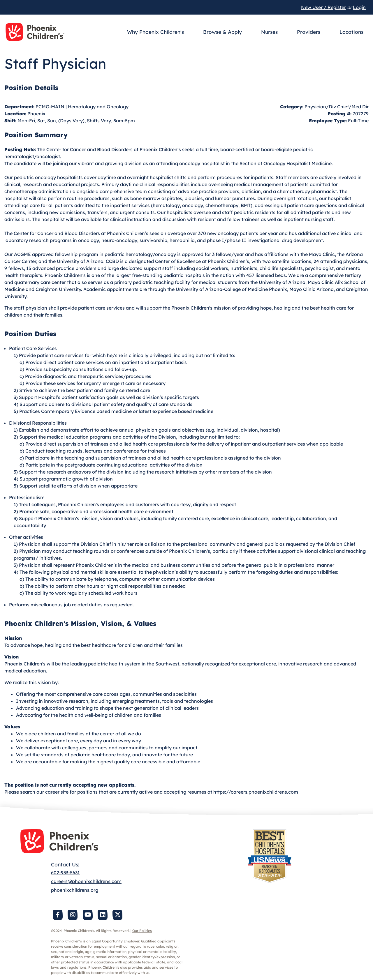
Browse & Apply (222, 32)
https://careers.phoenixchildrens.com (256, 792)
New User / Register (323, 7)
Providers (309, 32)
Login (359, 7)
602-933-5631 (65, 873)
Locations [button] (351, 32)
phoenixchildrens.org (75, 890)
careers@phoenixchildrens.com (86, 881)
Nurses (269, 32)
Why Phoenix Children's (155, 32)
